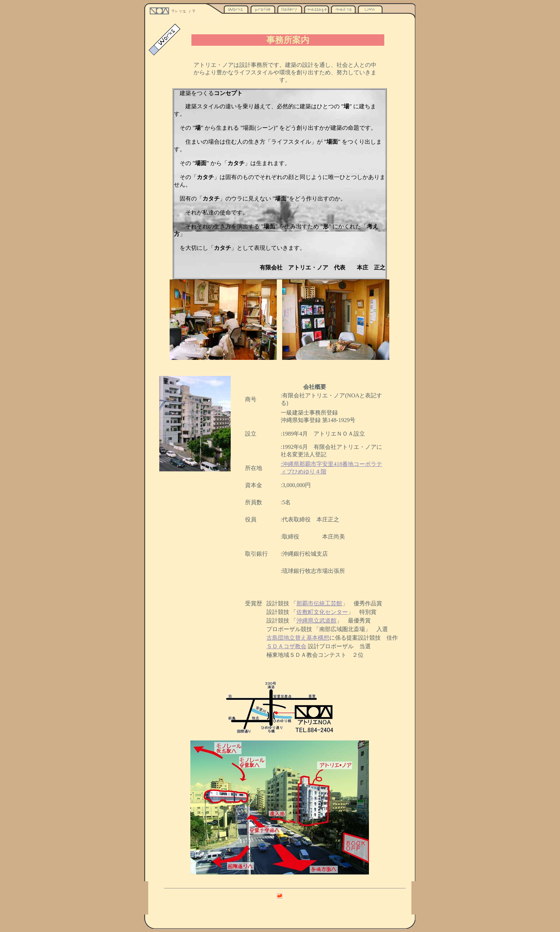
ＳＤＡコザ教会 (286, 646)
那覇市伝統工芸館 (319, 603)
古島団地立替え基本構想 (298, 638)
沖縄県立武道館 (316, 621)
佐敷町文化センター (322, 612)
